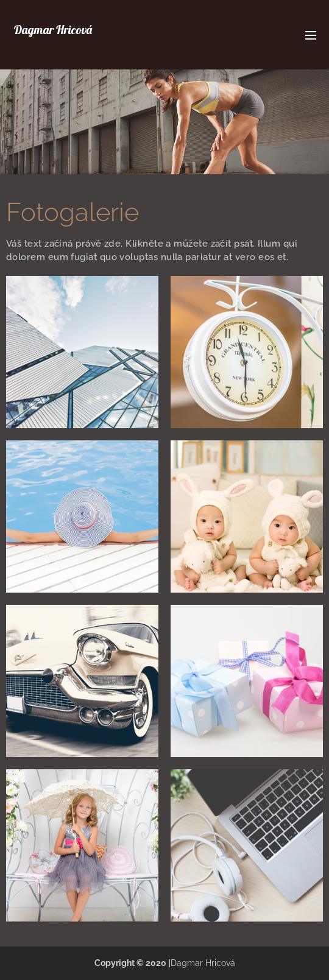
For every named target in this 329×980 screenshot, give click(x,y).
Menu (311, 35)
